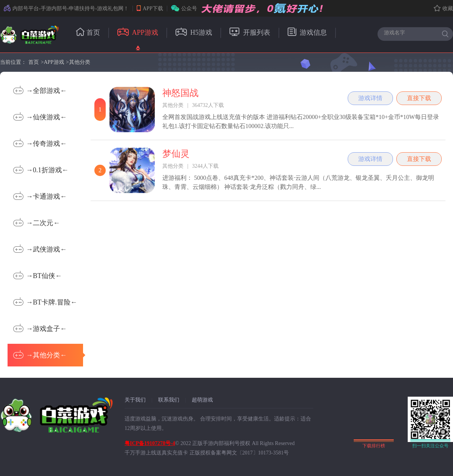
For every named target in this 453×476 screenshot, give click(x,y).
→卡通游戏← (40, 196)
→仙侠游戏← (40, 117)
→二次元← (37, 222)
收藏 (443, 8)
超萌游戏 (202, 400)
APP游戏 (138, 32)
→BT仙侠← (38, 275)
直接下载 (419, 98)
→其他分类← (48, 355)
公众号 (184, 8)
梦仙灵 (176, 154)
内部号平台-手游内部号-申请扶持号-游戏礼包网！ (66, 8)
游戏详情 (370, 98)
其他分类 (80, 62)
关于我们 (135, 400)
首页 (88, 32)
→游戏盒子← (40, 328)
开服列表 (250, 32)
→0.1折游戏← (41, 169)
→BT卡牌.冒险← (45, 302)
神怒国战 (180, 93)
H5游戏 (194, 32)
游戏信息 (307, 32)
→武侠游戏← (40, 249)
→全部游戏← (40, 90)
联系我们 (169, 400)
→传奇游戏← (40, 143)
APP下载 (150, 8)
